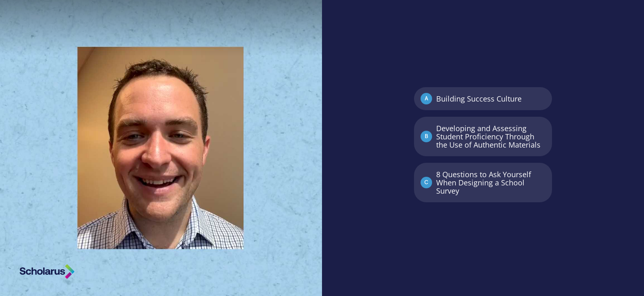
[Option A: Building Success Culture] (483, 99)
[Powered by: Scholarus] (47, 272)
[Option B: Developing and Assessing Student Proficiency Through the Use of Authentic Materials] (483, 136)
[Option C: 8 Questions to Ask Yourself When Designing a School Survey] (483, 183)
